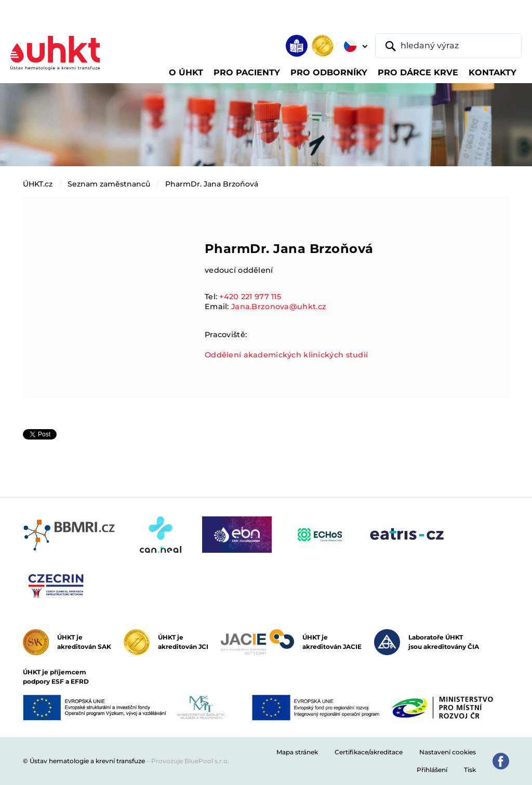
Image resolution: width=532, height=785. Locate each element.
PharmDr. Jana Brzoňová (212, 184)
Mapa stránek (297, 752)
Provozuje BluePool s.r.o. (190, 761)
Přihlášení (432, 770)
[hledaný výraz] (448, 46)
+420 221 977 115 (250, 297)
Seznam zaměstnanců (109, 184)
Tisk (470, 770)
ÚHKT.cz (38, 184)
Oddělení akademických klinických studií (286, 355)
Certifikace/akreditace (369, 752)
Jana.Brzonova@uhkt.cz (279, 307)
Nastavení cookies (448, 752)
